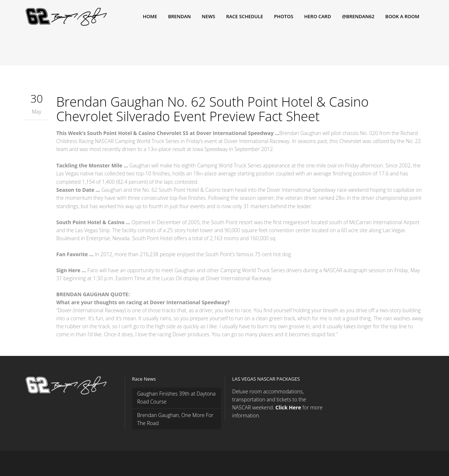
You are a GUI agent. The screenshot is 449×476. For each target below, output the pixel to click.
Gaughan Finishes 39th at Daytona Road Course (177, 398)
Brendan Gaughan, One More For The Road (176, 419)
